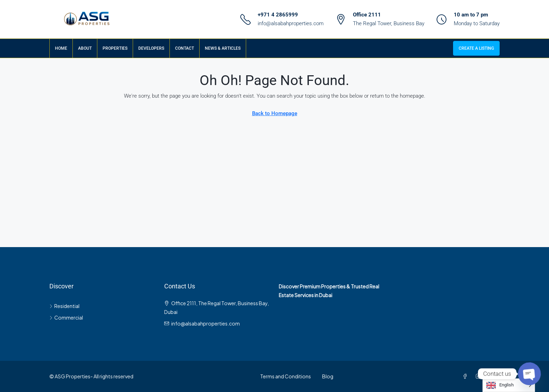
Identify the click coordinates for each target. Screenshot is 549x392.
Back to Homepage (275, 113)
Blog (328, 376)
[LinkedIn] (493, 376)
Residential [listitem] (64, 306)
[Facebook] (466, 376)
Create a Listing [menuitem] (476, 48)
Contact (185, 48)
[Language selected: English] (509, 385)
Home (61, 48)
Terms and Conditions (286, 376)
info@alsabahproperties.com (291, 23)
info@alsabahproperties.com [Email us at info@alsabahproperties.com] (206, 323)
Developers (151, 48)
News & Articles (223, 48)
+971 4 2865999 (278, 15)
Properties (115, 48)
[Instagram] (480, 376)
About (85, 48)
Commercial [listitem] (66, 317)
